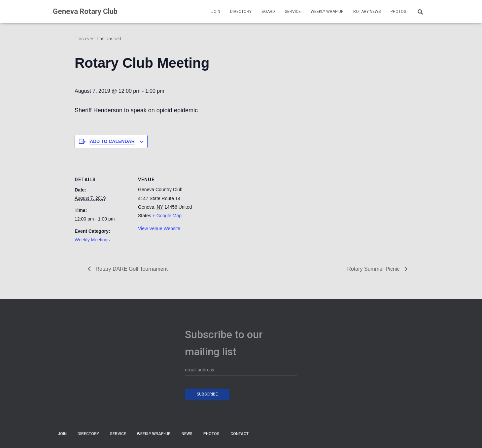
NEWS (187, 434)
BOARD (268, 12)
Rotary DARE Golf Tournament (131, 269)
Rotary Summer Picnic (374, 269)
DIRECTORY (241, 12)
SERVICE (293, 12)
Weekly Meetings (92, 240)
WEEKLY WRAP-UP (327, 12)
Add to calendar (112, 141)
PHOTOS (398, 12)
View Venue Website (159, 228)
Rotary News (367, 12)
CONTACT (240, 434)
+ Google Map (167, 216)
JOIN (216, 12)
